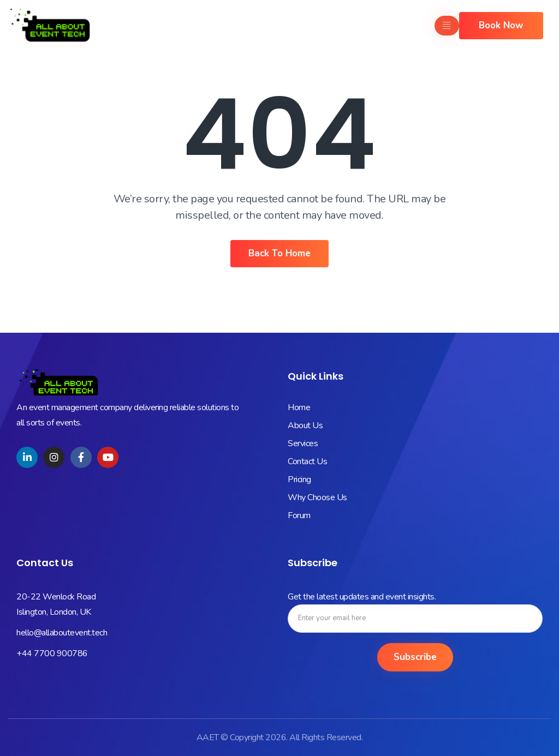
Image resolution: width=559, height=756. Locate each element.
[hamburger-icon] (447, 26)
